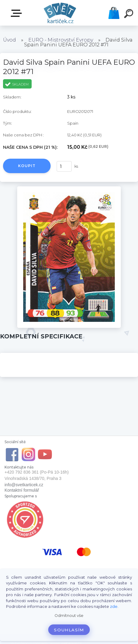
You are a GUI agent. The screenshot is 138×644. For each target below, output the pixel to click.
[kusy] (64, 166)
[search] (130, 14)
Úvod (9, 40)
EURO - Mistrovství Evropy (61, 40)
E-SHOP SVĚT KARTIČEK (17, 13)
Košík (114, 13)
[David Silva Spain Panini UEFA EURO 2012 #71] (69, 188)
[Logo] (60, 13)
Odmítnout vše (69, 616)
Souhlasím (69, 630)
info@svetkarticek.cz (24, 485)
